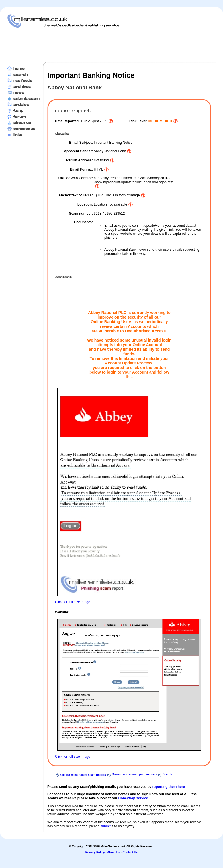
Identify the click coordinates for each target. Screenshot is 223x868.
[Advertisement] (111, 45)
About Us (114, 852)
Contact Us (130, 852)
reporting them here (169, 787)
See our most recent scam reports (83, 775)
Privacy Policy (95, 852)
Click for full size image (73, 602)
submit (105, 826)
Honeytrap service (133, 798)
